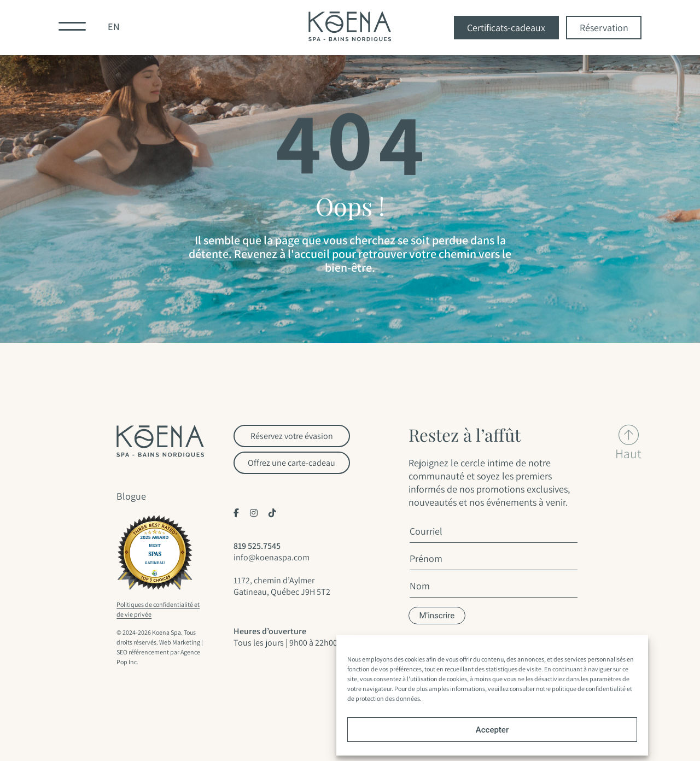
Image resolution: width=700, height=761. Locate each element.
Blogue (131, 496)
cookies (415, 659)
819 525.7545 (257, 546)
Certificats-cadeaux (506, 28)
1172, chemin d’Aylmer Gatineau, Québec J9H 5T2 (282, 586)
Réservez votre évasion (292, 436)
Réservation (604, 28)
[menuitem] (114, 28)
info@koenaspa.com (272, 557)
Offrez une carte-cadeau (291, 463)
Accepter (492, 730)
